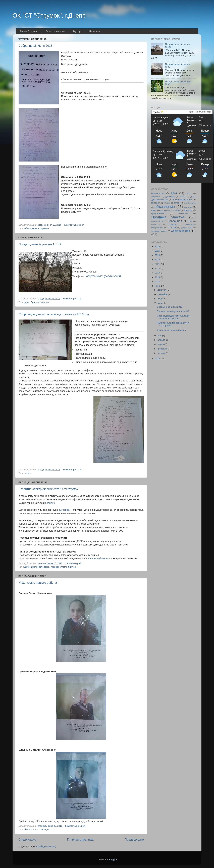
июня (160, 303)
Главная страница (80, 839)
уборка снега (187, 228)
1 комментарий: (74, 563)
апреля (162, 340)
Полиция (44, 829)
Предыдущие (134, 839)
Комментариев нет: (75, 225)
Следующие (27, 839)
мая (160, 336)
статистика (156, 224)
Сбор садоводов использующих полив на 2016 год (54, 314)
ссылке (51, 503)
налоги (177, 203)
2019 (158, 273)
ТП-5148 (172, 228)
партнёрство (166, 210)
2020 (158, 268)
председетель (158, 213)
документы (156, 196)
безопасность (32, 829)
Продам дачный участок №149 (40, 244)
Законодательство (182, 200)
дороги (183, 196)
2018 (158, 277)
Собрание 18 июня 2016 (35, 46)
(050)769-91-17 (94, 276)
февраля (163, 349)
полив (28, 473)
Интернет (156, 203)
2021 (158, 264)
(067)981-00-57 (113, 276)
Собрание (44, 228)
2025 (158, 251)
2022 (158, 260)
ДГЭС (189, 193)
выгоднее (64, 510)
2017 (158, 282)
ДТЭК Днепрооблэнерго (37, 567)
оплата (188, 207)
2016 (158, 286)
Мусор (167, 203)
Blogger (113, 860)
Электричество (68, 567)
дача (27, 302)
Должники (170, 196)
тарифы (55, 567)
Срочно (190, 221)
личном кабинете (98, 559)
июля (160, 299)
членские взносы (159, 231)
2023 (158, 255)
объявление (31, 228)
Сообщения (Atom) (46, 846)
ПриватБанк (183, 213)
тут (79, 212)
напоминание (190, 203)
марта (161, 344)
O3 (153, 234)
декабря (162, 290)
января (162, 353)
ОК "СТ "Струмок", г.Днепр (49, 15)
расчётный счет (158, 221)
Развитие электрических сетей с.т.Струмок (48, 489)
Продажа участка (40, 302)
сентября (163, 294)
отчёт (154, 210)
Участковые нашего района (38, 583)
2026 (158, 246)
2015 (158, 359)
